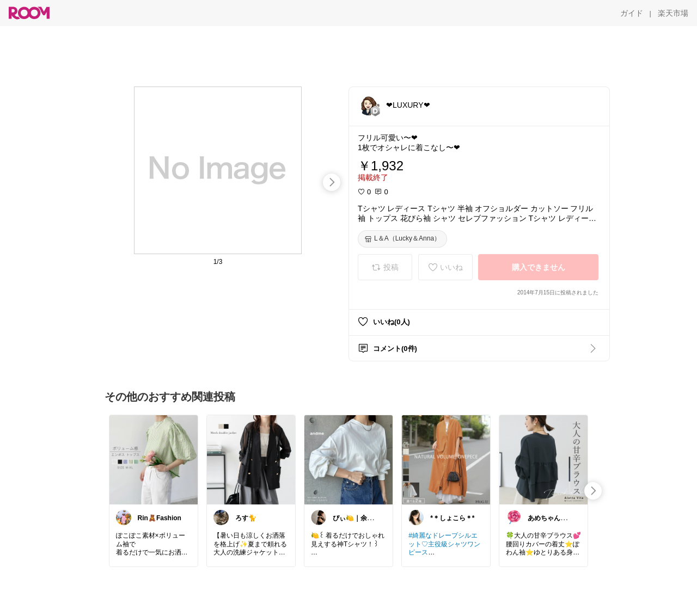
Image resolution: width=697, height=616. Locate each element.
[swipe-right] (332, 182)
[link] (154, 459)
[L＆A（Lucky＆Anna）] (402, 239)
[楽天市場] (673, 13)
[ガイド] (632, 13)
